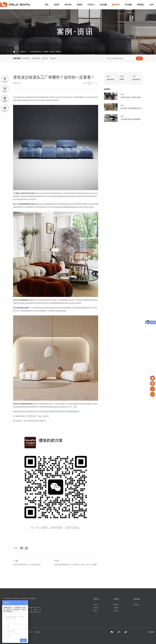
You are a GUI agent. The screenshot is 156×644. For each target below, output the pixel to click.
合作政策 (136, 605)
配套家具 (53, 58)
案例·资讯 (116, 5)
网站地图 (151, 632)
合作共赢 (103, 5)
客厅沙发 (45, 58)
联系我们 (141, 5)
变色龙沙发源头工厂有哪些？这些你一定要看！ (46, 52)
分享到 (15, 548)
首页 (47, 5)
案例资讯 (116, 605)
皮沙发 (56, 5)
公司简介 (116, 599)
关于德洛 (128, 5)
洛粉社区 (23, 52)
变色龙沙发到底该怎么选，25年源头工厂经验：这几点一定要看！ (76, 565)
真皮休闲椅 (36, 58)
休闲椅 (79, 5)
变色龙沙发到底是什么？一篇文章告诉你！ (27, 565)
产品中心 (91, 5)
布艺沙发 (68, 5)
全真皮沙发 (26, 58)
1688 (151, 5)
